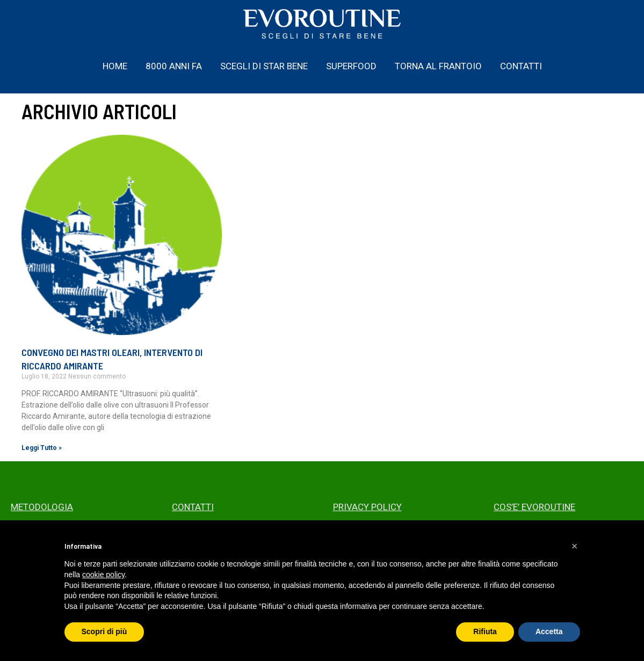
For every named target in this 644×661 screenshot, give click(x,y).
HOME (115, 66)
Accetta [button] (549, 631)
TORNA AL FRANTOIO (438, 66)
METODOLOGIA (42, 507)
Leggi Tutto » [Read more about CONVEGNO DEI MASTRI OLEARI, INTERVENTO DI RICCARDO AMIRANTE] (42, 448)
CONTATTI (521, 66)
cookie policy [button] (103, 575)
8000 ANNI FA (174, 66)
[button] (575, 546)
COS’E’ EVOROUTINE (534, 507)
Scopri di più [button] (104, 631)
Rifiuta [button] (485, 631)
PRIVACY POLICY (367, 507)
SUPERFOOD (351, 66)
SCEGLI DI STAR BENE (264, 66)
